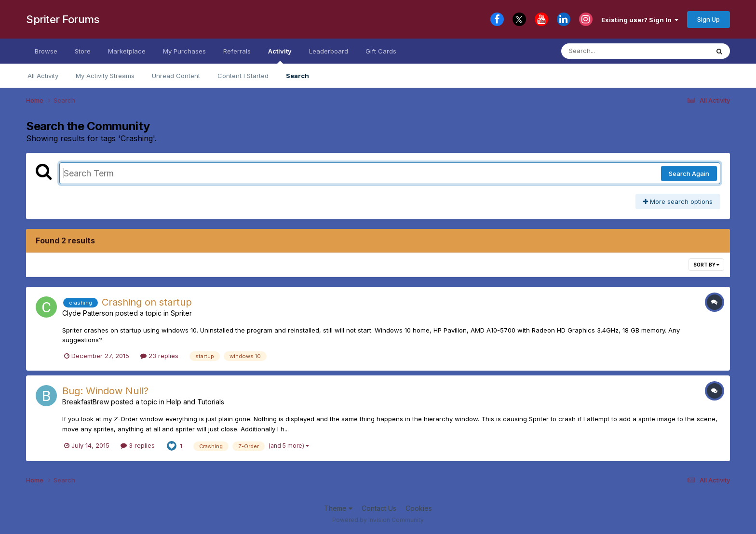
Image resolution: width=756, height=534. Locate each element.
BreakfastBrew (86, 402)
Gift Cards (381, 51)
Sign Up (709, 19)
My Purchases (184, 51)
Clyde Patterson (88, 313)
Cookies (419, 508)
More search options (678, 201)
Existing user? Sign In (640, 20)
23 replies (159, 356)
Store (83, 51)
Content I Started (243, 76)
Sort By (706, 265)
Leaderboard (329, 51)
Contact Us (379, 508)
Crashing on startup (147, 302)
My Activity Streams (105, 76)
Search (297, 76)
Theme (338, 508)
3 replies (138, 445)
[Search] (609, 51)
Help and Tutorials (195, 402)
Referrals (237, 51)
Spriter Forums (62, 19)
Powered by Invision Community (378, 520)
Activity (280, 55)
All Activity (43, 76)
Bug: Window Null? (105, 391)
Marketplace (127, 51)
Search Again (689, 174)
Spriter (181, 313)
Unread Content (176, 76)
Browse (46, 51)
